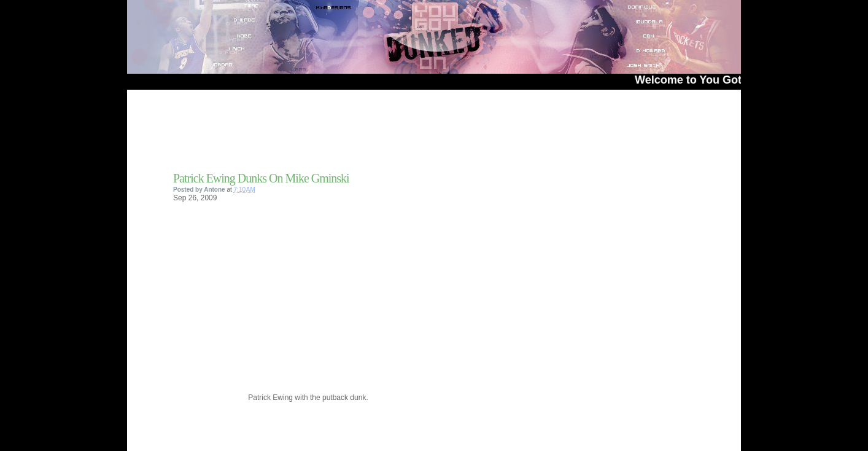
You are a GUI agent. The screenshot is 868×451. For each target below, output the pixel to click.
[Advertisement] (317, 135)
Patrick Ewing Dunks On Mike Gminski (261, 178)
